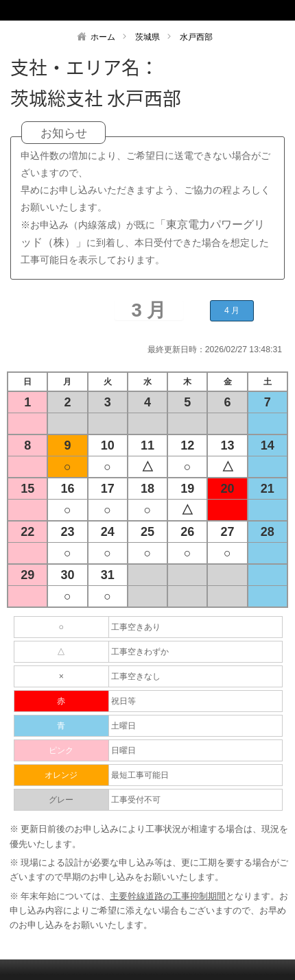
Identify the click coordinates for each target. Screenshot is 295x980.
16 (67, 489)
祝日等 (123, 701)
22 (27, 532)
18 (147, 489)
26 (187, 532)
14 (268, 445)
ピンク (61, 750)
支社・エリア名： (84, 67)
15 (27, 489)
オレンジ (61, 775)
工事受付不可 (136, 800)
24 (108, 532)
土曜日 (123, 726)
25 (147, 532)
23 (67, 532)
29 (27, 575)
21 (268, 489)
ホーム (103, 37)
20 (228, 489)
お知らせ (64, 133)
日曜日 (123, 750)
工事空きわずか (140, 652)
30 (67, 575)
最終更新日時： (176, 350)
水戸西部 (196, 37)
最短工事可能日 (140, 775)
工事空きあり (136, 627)
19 (187, 489)
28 (268, 532)
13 (228, 445)
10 (108, 445)
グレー (61, 800)
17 (108, 489)
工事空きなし (136, 676)
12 (187, 445)
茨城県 (147, 37)
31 (108, 575)
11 (147, 445)
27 (228, 532)
